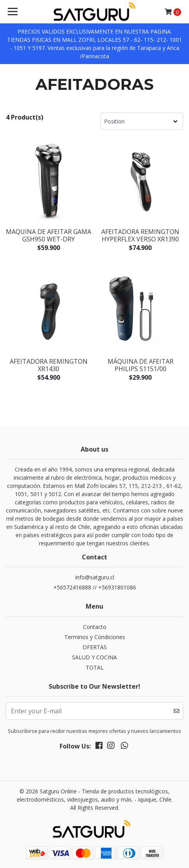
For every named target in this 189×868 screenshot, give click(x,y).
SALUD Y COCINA (94, 657)
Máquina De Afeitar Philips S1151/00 (140, 365)
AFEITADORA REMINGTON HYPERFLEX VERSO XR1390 (140, 235)
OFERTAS (95, 647)
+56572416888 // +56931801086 (95, 587)
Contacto (95, 627)
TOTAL (95, 667)
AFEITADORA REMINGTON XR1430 (49, 365)
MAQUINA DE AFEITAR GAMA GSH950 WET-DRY (49, 235)
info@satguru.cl (95, 577)
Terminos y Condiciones (95, 637)
